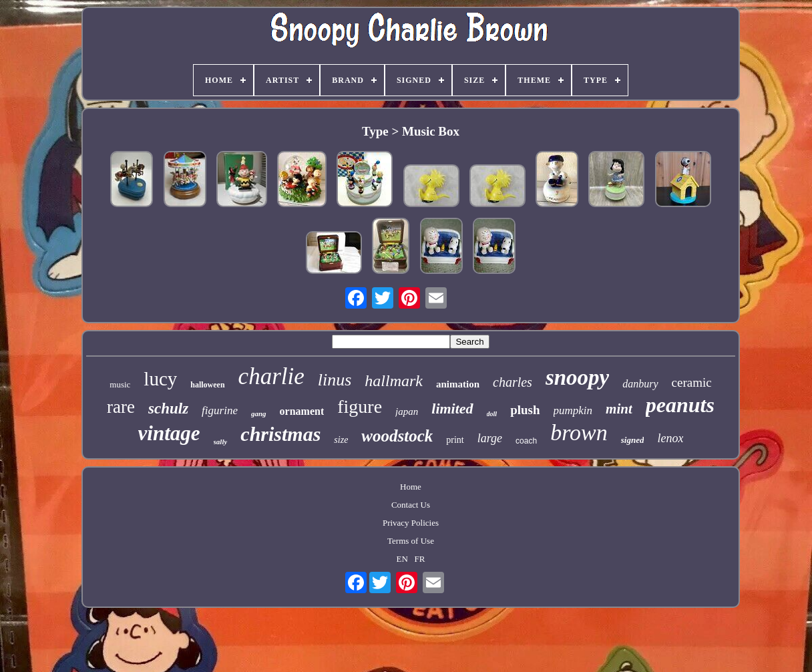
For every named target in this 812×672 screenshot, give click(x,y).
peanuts (680, 405)
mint (619, 409)
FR (420, 559)
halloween (207, 385)
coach (526, 441)
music (120, 384)
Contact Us (411, 505)
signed (633, 440)
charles (513, 382)
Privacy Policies (411, 523)
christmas (280, 434)
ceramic (692, 382)
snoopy (577, 377)
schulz (168, 408)
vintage (169, 433)
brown (579, 433)
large (490, 438)
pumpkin (573, 410)
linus (335, 380)
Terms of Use (411, 541)
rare (121, 407)
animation (458, 384)
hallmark (394, 381)
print (455, 440)
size (341, 440)
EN (402, 559)
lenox (670, 438)
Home (411, 487)
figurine (220, 410)
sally (221, 442)
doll (492, 414)
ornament (302, 411)
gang (259, 413)
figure (360, 406)
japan (407, 411)
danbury (640, 384)
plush (525, 410)
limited (452, 408)
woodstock (397, 436)
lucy (160, 379)
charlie (271, 376)
